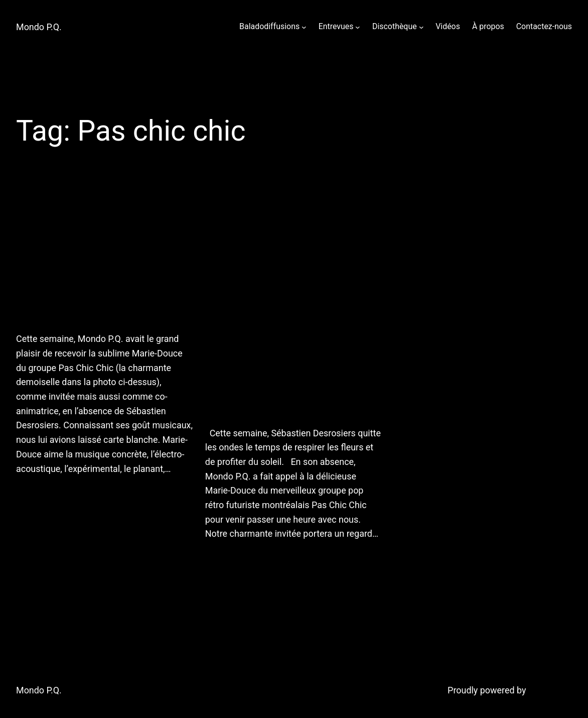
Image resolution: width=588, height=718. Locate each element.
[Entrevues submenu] (358, 27)
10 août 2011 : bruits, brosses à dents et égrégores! (101, 257)
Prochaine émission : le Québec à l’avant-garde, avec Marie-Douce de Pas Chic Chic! (285, 304)
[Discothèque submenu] (421, 27)
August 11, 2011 (45, 494)
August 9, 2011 (232, 560)
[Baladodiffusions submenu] (304, 27)
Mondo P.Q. (39, 27)
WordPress (550, 690)
